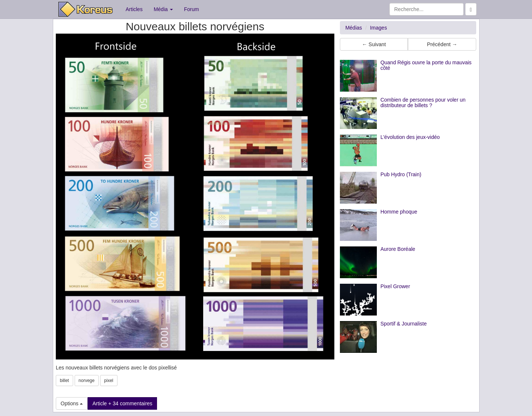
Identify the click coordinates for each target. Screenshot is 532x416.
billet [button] (64, 381)
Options (72, 403)
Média (163, 9)
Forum (191, 9)
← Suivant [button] (374, 44)
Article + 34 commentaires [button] (122, 403)
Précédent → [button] (442, 44)
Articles (134, 9)
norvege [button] (87, 381)
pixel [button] (109, 381)
